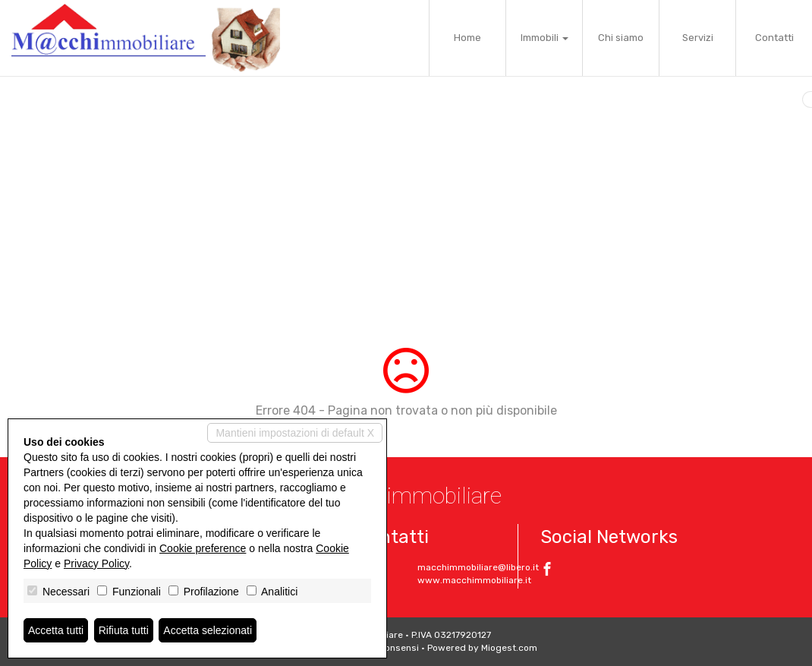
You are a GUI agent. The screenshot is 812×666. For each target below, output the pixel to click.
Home (467, 38)
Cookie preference (203, 548)
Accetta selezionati (208, 630)
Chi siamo (621, 38)
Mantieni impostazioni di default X (295, 433)
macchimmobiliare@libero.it (478, 567)
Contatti (774, 38)
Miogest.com (509, 648)
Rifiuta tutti (124, 630)
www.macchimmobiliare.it (474, 580)
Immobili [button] (544, 38)
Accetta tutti (56, 630)
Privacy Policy (96, 563)
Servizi (698, 38)
